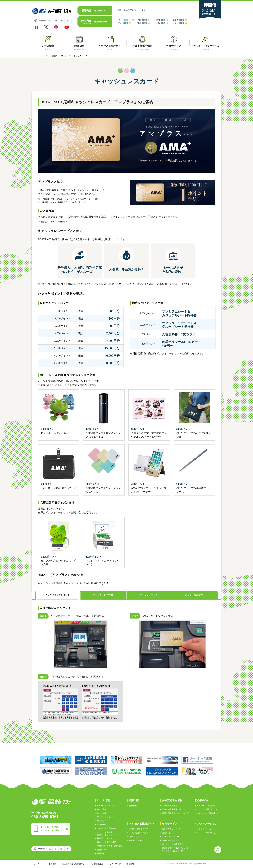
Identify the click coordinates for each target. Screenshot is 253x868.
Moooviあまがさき (170, 840)
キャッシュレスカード (172, 837)
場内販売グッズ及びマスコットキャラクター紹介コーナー (175, 849)
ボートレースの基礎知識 (205, 806)
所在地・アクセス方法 (139, 829)
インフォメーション (203, 829)
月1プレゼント (168, 833)
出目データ (102, 825)
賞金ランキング (104, 850)
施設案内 (133, 837)
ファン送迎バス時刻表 (139, 833)
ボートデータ (103, 821)
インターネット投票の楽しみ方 (208, 813)
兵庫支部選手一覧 (170, 806)
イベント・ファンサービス (206, 833)
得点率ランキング (105, 838)
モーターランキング (106, 817)
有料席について (136, 840)
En (50, 21)
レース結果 (102, 813)
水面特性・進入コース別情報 (109, 846)
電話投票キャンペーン (172, 829)
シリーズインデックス (107, 806)
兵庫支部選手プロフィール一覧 (175, 813)
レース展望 (102, 809)
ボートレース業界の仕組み (206, 809)
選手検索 (101, 853)
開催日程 (133, 806)
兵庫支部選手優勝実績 (172, 809)
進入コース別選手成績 (107, 842)
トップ (45, 56)
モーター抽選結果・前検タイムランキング (107, 834)
